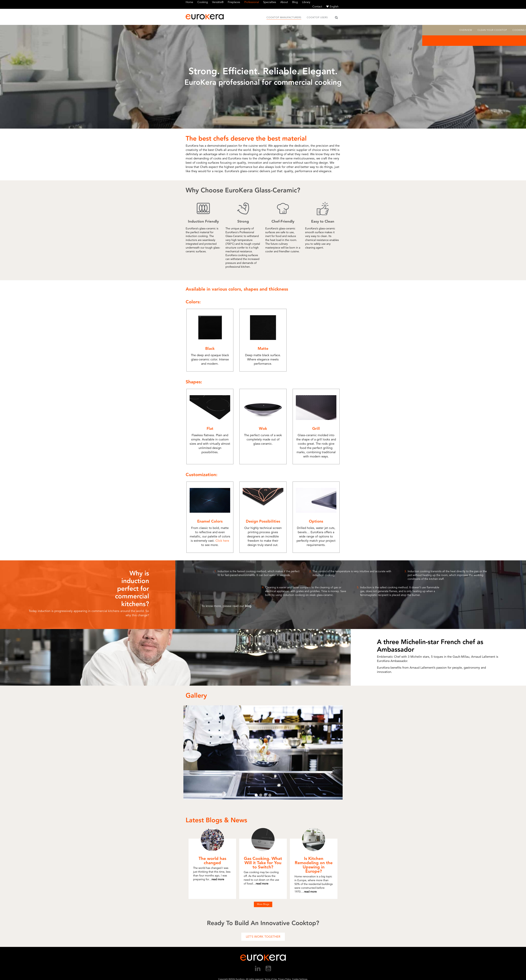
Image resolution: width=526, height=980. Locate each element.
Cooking (203, 2)
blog (248, 606)
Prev (175, 753)
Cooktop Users (317, 17)
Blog (295, 2)
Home (189, 2)
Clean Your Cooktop (492, 30)
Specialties (270, 2)
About (284, 2)
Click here (222, 541)
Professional (252, 2)
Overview (466, 30)
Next (351, 753)
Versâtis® (218, 2)
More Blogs (263, 904)
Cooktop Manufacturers (284, 17)
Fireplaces (234, 2)
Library (306, 2)
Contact (317, 7)
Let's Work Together (263, 937)
